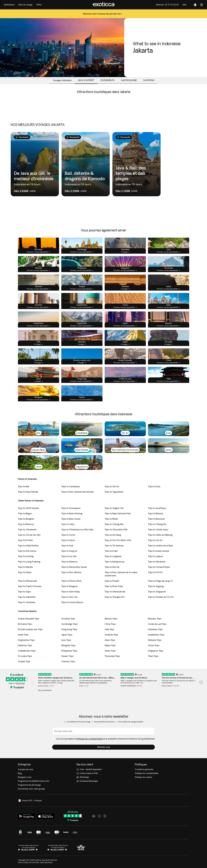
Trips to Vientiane (27, 602)
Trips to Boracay (26, 524)
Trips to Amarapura (71, 508)
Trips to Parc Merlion (71, 572)
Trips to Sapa (24, 592)
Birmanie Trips (25, 624)
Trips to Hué (67, 546)
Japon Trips (67, 635)
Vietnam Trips (68, 661)
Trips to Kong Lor (69, 551)
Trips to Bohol (111, 519)
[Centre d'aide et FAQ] (103, 773)
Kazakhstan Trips (156, 635)
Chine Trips (110, 624)
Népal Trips (110, 645)
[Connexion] (202, 5)
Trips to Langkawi (113, 556)
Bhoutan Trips (155, 619)
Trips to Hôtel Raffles (28, 546)
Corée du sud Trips (157, 624)
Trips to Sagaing (156, 586)
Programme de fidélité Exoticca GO (34, 781)
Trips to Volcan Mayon (72, 602)
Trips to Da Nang (113, 535)
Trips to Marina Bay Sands (74, 567)
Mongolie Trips (68, 645)
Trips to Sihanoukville (115, 592)
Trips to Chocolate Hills (116, 530)
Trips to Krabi (111, 551)
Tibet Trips (153, 656)
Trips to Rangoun (69, 586)
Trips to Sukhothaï (27, 597)
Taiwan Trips (67, 656)
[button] (103, 747)
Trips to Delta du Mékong (160, 535)
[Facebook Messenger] (103, 781)
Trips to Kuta (154, 486)
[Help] (184, 5)
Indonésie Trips (155, 629)
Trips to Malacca (69, 562)
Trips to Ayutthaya (157, 508)
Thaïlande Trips (112, 656)
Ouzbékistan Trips (27, 651)
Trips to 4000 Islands (28, 508)
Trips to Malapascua (115, 562)
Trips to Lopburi (156, 556)
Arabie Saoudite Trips (29, 619)
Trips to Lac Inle (69, 556)
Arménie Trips (68, 619)
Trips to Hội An (155, 540)
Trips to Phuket (112, 581)
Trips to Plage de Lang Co (160, 581)
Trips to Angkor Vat (114, 508)
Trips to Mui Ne (112, 567)
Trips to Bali (24, 486)
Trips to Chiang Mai (114, 524)
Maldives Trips (25, 645)
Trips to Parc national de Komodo (78, 492)
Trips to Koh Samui (27, 551)
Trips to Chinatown (27, 530)
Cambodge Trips (69, 624)
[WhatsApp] (103, 777)
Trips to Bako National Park (118, 513)
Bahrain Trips (111, 619)
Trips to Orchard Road (159, 567)
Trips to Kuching (26, 556)
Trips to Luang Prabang (29, 562)
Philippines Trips (69, 651)
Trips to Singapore (157, 592)
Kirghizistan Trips (26, 640)
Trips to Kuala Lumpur (159, 551)
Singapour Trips (156, 651)
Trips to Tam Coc (70, 597)
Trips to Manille (25, 567)
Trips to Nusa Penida (28, 492)
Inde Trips (109, 629)
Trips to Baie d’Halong (72, 513)
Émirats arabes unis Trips (30, 629)
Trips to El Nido (25, 540)
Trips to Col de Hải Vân (29, 535)
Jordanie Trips (111, 635)
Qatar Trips (110, 651)
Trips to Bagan (25, 513)
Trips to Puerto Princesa (30, 586)
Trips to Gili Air (112, 486)
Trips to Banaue (156, 513)
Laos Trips (66, 640)
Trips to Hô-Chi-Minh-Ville (118, 540)
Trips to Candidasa (71, 486)
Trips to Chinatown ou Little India (77, 530)
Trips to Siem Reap (71, 592)
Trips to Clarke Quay (158, 530)
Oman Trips (154, 645)
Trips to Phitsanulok (27, 581)
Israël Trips (23, 635)
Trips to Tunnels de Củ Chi (161, 597)
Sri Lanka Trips (25, 656)
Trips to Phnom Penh (71, 581)
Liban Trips (110, 640)
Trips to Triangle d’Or (115, 597)
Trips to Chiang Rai (157, 524)
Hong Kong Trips (69, 629)
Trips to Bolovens (156, 519)
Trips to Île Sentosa (114, 546)
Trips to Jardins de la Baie (160, 546)
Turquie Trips (24, 661)
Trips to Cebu (68, 524)
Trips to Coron (68, 535)
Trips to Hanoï (68, 540)
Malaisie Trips (155, 640)
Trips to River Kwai (114, 586)
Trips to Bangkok (26, 519)
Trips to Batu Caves (71, 519)
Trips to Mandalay (157, 562)
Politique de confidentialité (89, 739)
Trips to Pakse (25, 572)
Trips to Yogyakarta (114, 492)
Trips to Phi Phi (155, 572)
